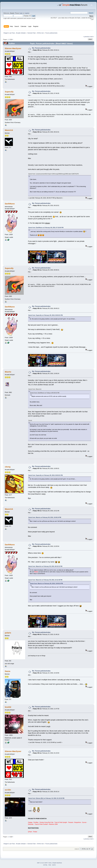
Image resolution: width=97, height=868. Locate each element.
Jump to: (77, 849)
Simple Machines (57, 863)
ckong (8, 467)
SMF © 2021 (48, 863)
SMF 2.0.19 (40, 863)
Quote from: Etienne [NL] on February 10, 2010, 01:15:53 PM (46, 798)
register (27, 13)
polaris (8, 633)
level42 (8, 707)
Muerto (8, 372)
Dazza (7, 671)
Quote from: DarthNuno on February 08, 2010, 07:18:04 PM (46, 228)
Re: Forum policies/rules (41, 48)
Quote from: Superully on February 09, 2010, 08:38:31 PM (46, 315)
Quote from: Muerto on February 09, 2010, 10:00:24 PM (45, 517)
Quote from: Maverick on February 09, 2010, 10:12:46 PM (45, 580)
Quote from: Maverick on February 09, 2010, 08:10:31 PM (45, 566)
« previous (86, 37)
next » (92, 37)
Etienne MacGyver (13, 48)
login (21, 13)
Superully (9, 92)
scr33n (8, 790)
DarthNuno (10, 204)
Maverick (9, 130)
